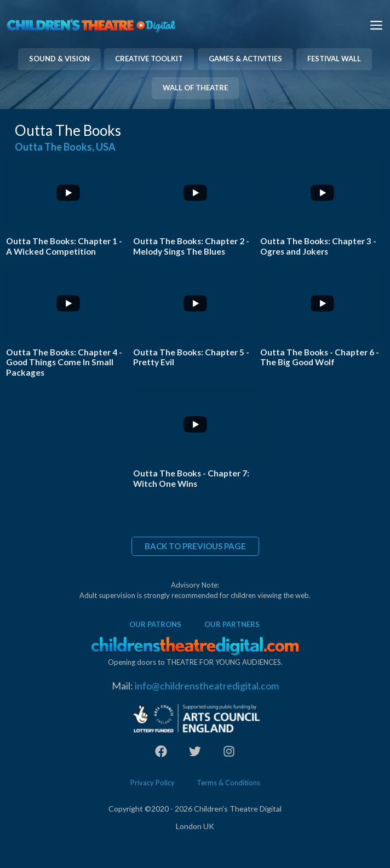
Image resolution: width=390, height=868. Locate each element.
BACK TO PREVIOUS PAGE (195, 546)
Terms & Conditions (228, 783)
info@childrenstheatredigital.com (207, 686)
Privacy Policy (153, 783)
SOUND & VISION (59, 59)
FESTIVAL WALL (334, 59)
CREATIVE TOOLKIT (149, 59)
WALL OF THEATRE (195, 88)
